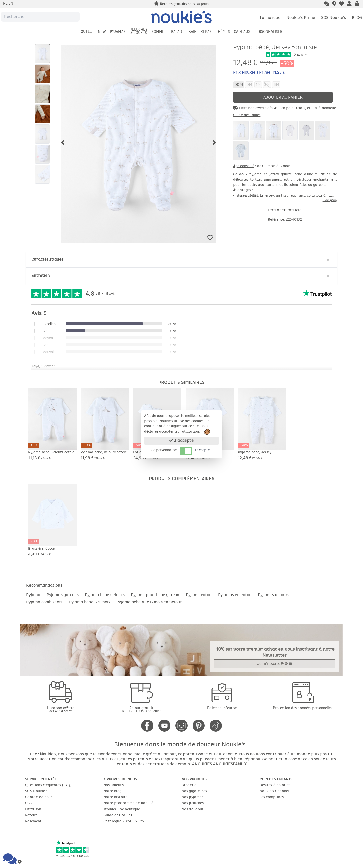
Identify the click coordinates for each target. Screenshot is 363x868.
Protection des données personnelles (302, 708)
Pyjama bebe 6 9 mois (90, 602)
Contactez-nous (39, 797)
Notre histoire (115, 797)
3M (267, 85)
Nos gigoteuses (194, 791)
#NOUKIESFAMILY (230, 764)
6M (276, 85)
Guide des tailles (247, 115)
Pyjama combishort (44, 602)
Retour (31, 815)
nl (6, 3)
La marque (270, 18)
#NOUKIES (202, 764)
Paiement (33, 821)
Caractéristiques (47, 259)
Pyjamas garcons (63, 595)
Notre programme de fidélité (128, 803)
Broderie (189, 785)
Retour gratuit (141, 709)
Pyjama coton (199, 595)
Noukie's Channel (274, 791)
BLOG (357, 18)
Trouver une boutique (122, 809)
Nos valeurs (113, 785)
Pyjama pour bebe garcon (155, 595)
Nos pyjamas (193, 797)
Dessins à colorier (275, 785)
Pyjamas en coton (235, 595)
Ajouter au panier (283, 97)
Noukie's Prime (301, 18)
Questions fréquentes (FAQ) (48, 785)
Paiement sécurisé (222, 708)
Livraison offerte (60, 709)
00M (239, 85)
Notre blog (113, 791)
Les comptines (272, 797)
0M (249, 85)
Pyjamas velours (274, 595)
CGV (29, 803)
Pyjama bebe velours (105, 595)
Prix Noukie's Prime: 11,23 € (259, 72)
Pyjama (33, 595)
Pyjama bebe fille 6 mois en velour (149, 602)
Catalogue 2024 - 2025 (124, 821)
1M (258, 85)
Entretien (41, 276)
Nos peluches (193, 803)
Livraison (33, 809)
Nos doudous (193, 809)
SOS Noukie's (334, 18)
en (11, 3)
